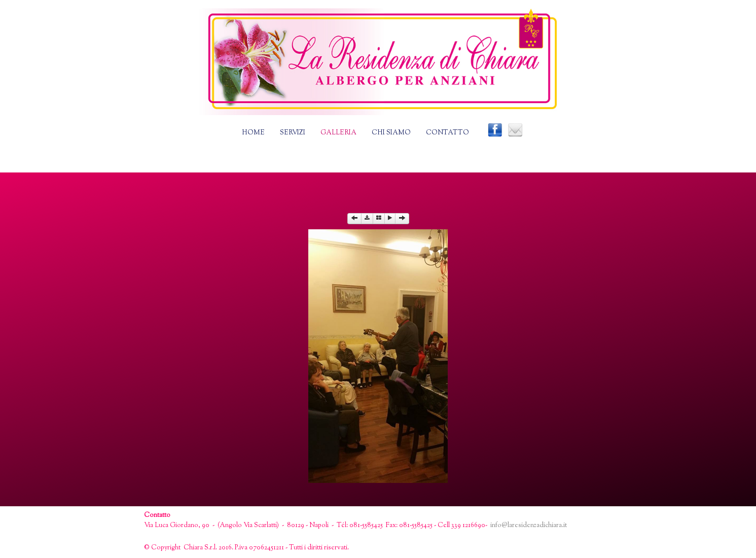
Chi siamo (391, 133)
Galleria (338, 133)
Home (253, 133)
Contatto (447, 133)
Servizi (293, 133)
